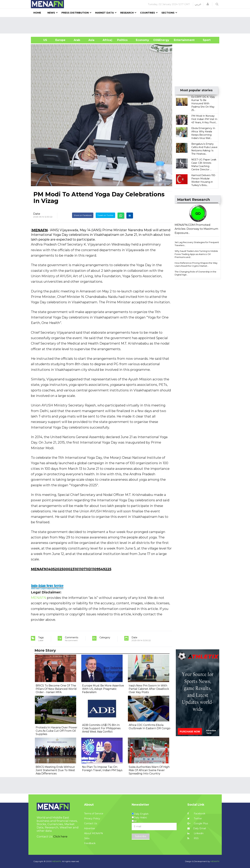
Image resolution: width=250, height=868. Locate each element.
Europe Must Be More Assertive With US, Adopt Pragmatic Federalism (103, 689)
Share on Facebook (83, 215)
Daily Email (197, 828)
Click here (60, 836)
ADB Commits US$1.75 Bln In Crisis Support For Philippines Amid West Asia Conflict (101, 728)
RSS (193, 838)
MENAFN (40, 230)
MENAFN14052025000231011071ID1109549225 (71, 569)
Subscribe (141, 836)
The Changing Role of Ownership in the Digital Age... (195, 273)
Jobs (87, 838)
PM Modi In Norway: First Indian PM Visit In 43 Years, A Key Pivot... (204, 119)
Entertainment (179, 40)
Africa (106, 40)
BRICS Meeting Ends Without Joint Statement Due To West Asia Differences (55, 770)
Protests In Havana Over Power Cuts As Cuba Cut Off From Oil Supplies (57, 731)
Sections (168, 13)
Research (127, 13)
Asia (91, 40)
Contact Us (91, 823)
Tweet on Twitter (105, 215)
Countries (148, 13)
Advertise (90, 828)
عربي (198, 4)
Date (37, 214)
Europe (60, 40)
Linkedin (195, 833)
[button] (208, 4)
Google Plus (198, 823)
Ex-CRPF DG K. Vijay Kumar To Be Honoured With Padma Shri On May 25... (203, 103)
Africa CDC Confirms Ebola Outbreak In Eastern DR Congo (150, 727)
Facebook (196, 814)
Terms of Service (94, 814)
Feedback (90, 843)
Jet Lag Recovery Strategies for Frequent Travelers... (197, 244)
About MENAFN (94, 833)
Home (37, 13)
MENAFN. (57, 861)
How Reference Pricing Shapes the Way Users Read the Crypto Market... (196, 264)
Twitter (195, 818)
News (51, 13)
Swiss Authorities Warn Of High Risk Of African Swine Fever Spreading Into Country (149, 770)
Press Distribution (75, 13)
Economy (142, 40)
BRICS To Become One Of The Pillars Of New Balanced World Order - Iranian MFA (56, 689)
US (41, 40)
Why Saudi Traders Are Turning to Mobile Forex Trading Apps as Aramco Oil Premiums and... (196, 254)
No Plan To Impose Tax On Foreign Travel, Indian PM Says (102, 769)
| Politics (122, 40)
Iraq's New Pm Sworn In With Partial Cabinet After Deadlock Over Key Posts (149, 689)
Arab (77, 40)
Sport (205, 40)
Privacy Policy (92, 818)
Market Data (105, 13)
